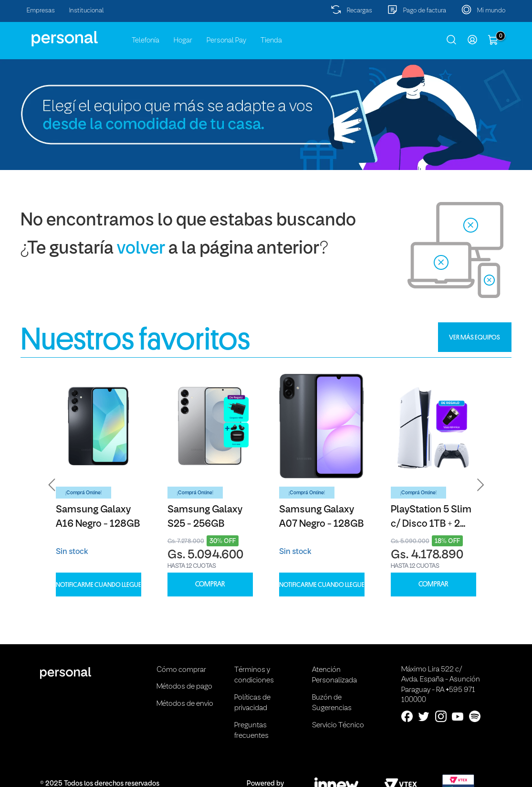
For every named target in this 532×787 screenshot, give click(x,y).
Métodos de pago (184, 687)
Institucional (87, 11)
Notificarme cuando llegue (99, 585)
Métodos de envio (185, 704)
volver (141, 249)
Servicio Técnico (338, 725)
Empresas (41, 11)
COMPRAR (210, 584)
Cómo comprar (181, 670)
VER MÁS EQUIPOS (475, 337)
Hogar (183, 41)
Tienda (271, 41)
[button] (52, 485)
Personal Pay (226, 41)
